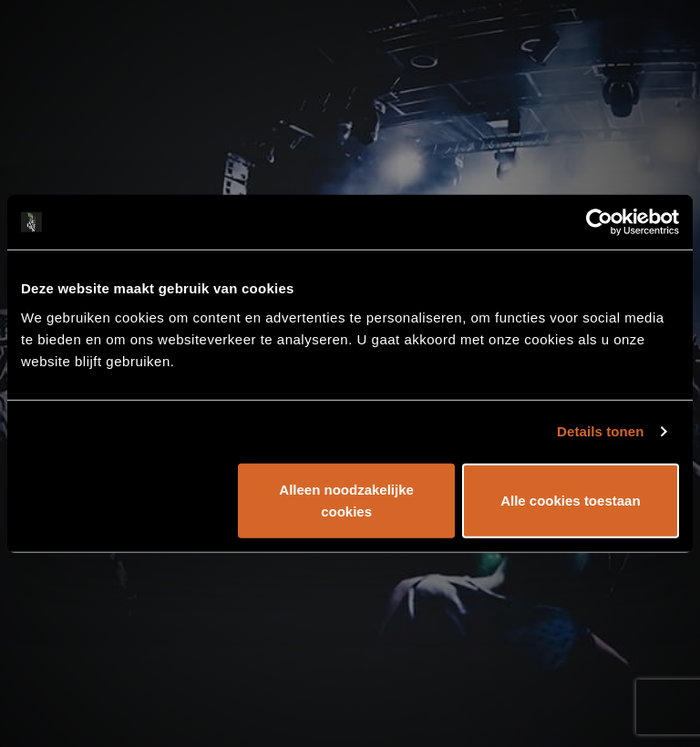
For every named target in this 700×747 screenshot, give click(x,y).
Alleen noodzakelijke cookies (346, 500)
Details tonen (600, 431)
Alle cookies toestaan (570, 500)
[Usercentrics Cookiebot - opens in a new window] (599, 222)
